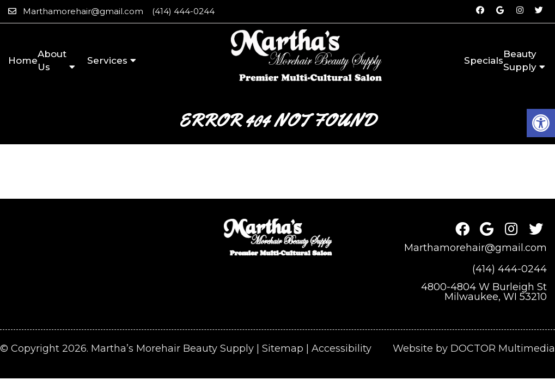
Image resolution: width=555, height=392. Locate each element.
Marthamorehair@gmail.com (83, 11)
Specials (484, 60)
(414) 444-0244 (183, 11)
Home (23, 60)
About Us (52, 60)
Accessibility (341, 321)
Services (107, 60)
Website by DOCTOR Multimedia (474, 321)
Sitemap (283, 321)
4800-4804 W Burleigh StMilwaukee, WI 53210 (484, 265)
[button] (541, 123)
